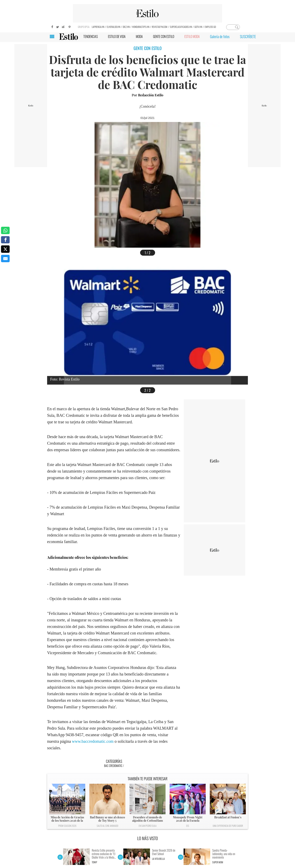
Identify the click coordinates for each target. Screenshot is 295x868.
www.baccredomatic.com (93, 741)
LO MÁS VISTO (148, 838)
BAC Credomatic (113, 766)
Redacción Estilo (151, 95)
